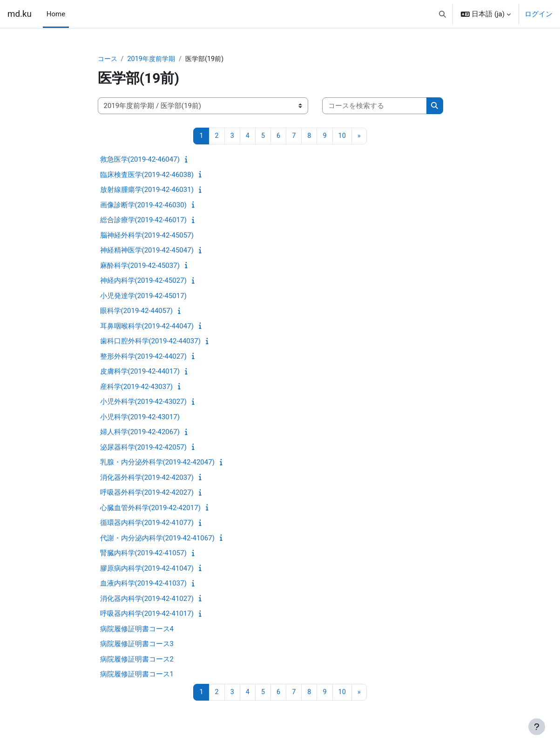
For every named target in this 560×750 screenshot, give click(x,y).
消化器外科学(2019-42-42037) (147, 478)
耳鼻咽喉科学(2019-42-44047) (147, 327)
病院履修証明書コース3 (137, 645)
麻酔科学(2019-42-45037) (140, 266)
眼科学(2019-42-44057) (136, 312)
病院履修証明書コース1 (137, 675)
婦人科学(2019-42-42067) (140, 433)
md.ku (20, 14)
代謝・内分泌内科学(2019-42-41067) (157, 539)
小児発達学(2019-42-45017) (143, 296)
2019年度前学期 (154, 59)
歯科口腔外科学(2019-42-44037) (150, 342)
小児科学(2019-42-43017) (140, 417)
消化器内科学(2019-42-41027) (147, 599)
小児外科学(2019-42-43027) (143, 402)
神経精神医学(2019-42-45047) (147, 251)
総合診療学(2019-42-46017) (143, 221)
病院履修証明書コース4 (137, 629)
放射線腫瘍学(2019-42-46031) (147, 191)
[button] (442, 14)
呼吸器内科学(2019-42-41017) (147, 614)
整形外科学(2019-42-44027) (143, 357)
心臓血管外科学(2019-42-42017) (150, 508)
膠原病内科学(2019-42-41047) (147, 569)
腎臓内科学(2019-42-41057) (143, 554)
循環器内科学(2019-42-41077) (147, 524)
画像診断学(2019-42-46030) (143, 205)
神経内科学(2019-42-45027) (143, 281)
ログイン (539, 14)
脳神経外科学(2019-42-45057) (147, 236)
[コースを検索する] (374, 106)
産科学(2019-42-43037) (136, 387)
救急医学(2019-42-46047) (140, 160)
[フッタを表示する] (537, 727)
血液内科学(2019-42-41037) (143, 584)
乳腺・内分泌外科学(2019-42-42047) (157, 463)
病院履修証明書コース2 (137, 660)
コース (108, 59)
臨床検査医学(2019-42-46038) (147, 175)
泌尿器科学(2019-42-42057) (143, 448)
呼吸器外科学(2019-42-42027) (147, 493)
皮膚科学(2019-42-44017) (140, 372)
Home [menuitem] (56, 14)
